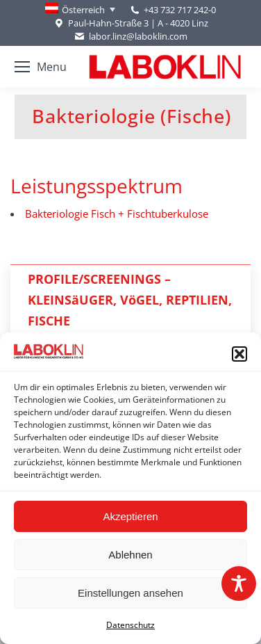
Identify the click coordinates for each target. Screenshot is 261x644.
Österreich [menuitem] (83, 10)
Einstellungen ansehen (130, 593)
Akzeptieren (130, 516)
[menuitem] (80, 10)
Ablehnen (130, 555)
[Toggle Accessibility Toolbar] (239, 583)
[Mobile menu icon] (41, 67)
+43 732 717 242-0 (180, 10)
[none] (80, 10)
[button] (239, 354)
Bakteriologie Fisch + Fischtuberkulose (117, 214)
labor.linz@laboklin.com (130, 37)
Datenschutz (130, 625)
